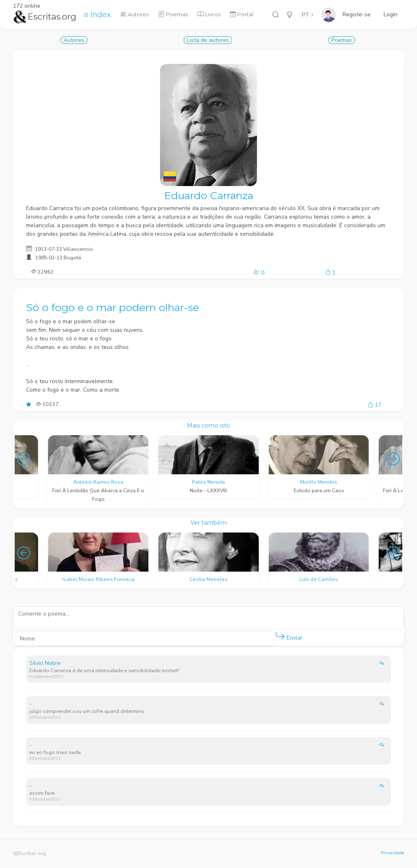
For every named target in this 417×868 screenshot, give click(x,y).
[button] (280, 636)
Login (391, 14)
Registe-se (357, 14)
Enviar (289, 636)
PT (305, 15)
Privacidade (392, 853)
